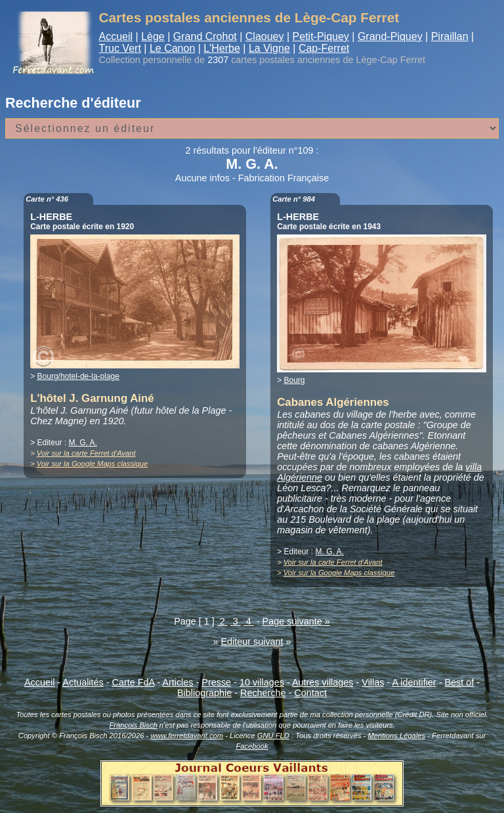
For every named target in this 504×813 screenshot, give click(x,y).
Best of (459, 682)
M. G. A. (83, 443)
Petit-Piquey (321, 36)
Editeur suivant (252, 642)
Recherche (263, 693)
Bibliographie (204, 693)
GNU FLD (273, 736)
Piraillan (450, 36)
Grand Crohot (205, 36)
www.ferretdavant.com (187, 736)
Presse (216, 682)
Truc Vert (120, 48)
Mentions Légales (396, 736)
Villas (373, 682)
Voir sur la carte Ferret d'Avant (86, 453)
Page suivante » (296, 621)
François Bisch (133, 725)
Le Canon (172, 48)
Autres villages (323, 682)
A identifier (414, 682)
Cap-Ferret (324, 48)
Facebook (252, 746)
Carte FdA (134, 682)
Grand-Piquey (390, 36)
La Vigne (269, 48)
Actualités (83, 682)
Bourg (295, 380)
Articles (178, 682)
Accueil (116, 36)
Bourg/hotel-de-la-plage (78, 376)
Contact (310, 693)
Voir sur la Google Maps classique (92, 464)
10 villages (262, 682)
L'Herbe (222, 48)
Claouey (265, 36)
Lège (153, 36)
